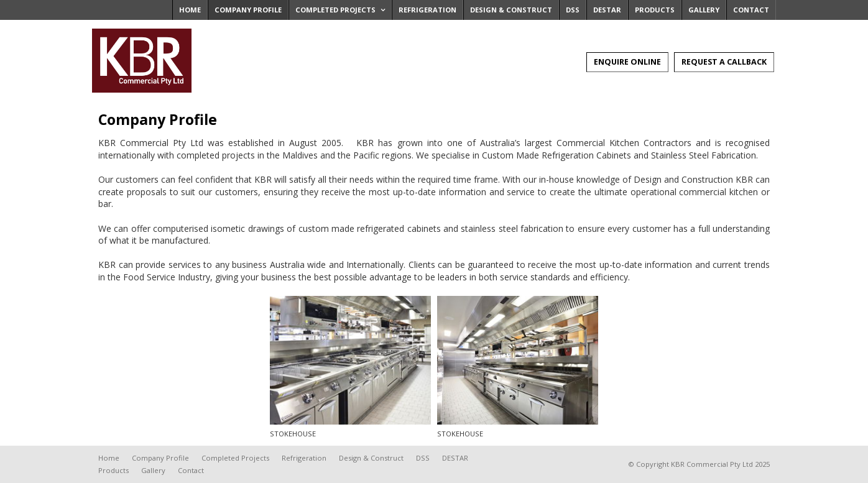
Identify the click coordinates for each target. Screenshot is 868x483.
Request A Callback (724, 62)
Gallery (153, 470)
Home (109, 458)
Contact (191, 470)
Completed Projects (235, 458)
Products (113, 470)
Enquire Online (627, 62)
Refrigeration (304, 458)
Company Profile (160, 458)
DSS (423, 458)
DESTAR (455, 458)
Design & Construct (371, 458)
